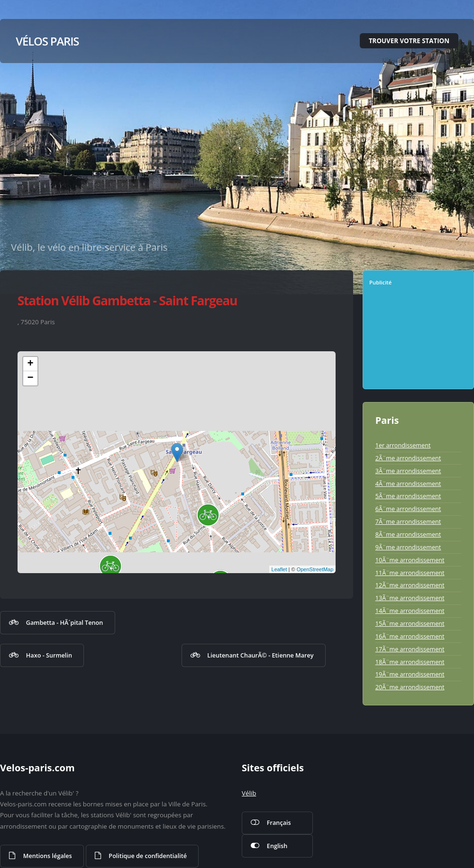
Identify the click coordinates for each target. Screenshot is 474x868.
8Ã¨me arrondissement (408, 534)
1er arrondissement (403, 445)
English (277, 846)
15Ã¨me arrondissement (410, 623)
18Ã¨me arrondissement (410, 662)
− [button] (31, 378)
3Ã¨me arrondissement (408, 471)
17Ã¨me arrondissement (410, 649)
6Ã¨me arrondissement (408, 509)
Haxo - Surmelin (49, 655)
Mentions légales (48, 856)
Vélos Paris (47, 41)
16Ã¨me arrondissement (410, 636)
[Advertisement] (420, 341)
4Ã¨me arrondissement (408, 484)
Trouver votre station (409, 41)
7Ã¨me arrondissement (408, 521)
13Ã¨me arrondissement (410, 598)
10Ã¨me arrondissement (410, 560)
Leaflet (279, 569)
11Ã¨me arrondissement (410, 573)
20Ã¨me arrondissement (410, 687)
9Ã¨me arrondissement (408, 547)
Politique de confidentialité (148, 856)
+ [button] (31, 364)
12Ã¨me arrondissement (410, 585)
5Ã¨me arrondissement (408, 496)
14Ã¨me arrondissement (410, 611)
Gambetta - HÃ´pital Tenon (65, 622)
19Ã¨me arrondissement (410, 674)
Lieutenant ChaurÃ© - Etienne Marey (260, 655)
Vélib (249, 793)
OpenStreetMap (315, 569)
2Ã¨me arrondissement (408, 458)
